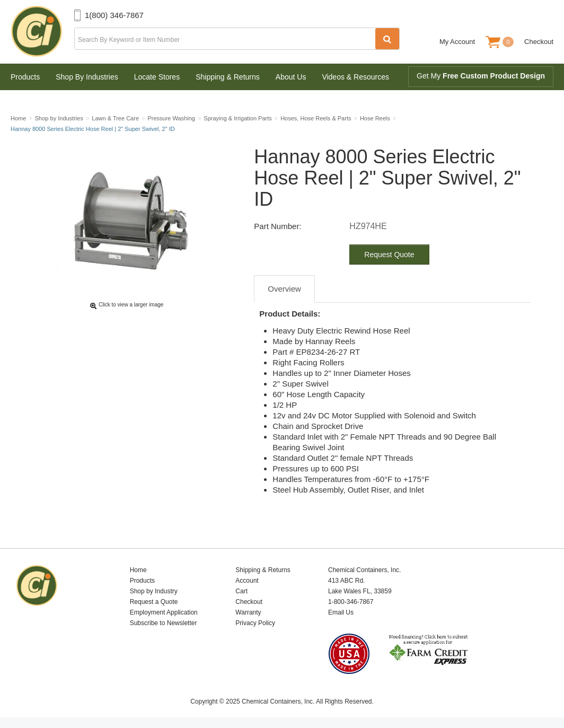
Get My (481, 76)
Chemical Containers (42, 32)
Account (247, 581)
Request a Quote (154, 602)
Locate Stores (157, 77)
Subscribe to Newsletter (164, 623)
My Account (457, 42)
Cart (241, 591)
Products (25, 77)
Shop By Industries (87, 77)
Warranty (248, 612)
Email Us (341, 612)
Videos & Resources (355, 77)
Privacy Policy (255, 623)
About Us (291, 77)
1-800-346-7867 (351, 602)
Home (138, 570)
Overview (284, 289)
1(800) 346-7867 (114, 15)
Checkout (539, 42)
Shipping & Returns (228, 77)
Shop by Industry (154, 591)
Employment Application (164, 612)
